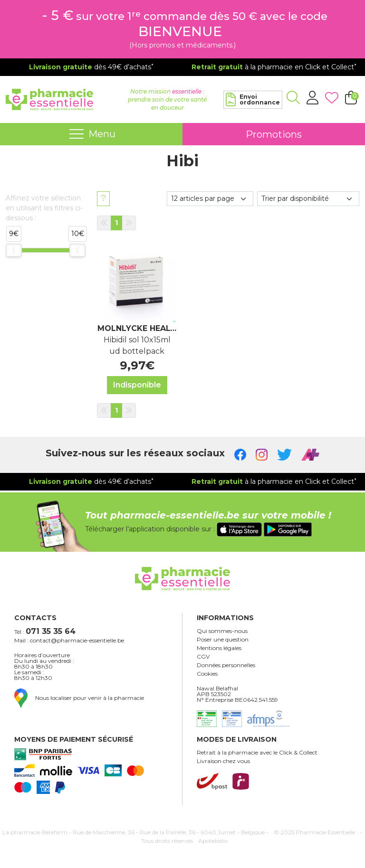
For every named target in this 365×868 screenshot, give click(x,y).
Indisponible (137, 385)
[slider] (14, 250)
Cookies (207, 674)
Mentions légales (219, 648)
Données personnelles (226, 665)
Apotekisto (213, 841)
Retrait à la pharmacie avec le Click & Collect (257, 753)
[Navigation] (91, 134)
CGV (203, 657)
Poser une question (223, 640)
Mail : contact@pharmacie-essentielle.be (69, 641)
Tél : (45, 631)
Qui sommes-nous (222, 631)
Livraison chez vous (223, 761)
